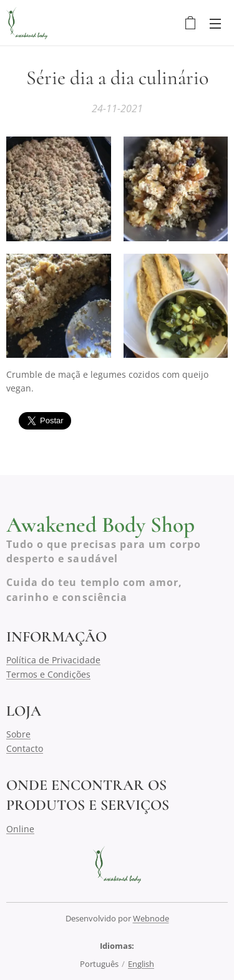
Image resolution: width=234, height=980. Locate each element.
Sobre (18, 734)
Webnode (151, 918)
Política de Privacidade (53, 660)
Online (20, 828)
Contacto (25, 748)
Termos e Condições (48, 674)
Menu (215, 24)
